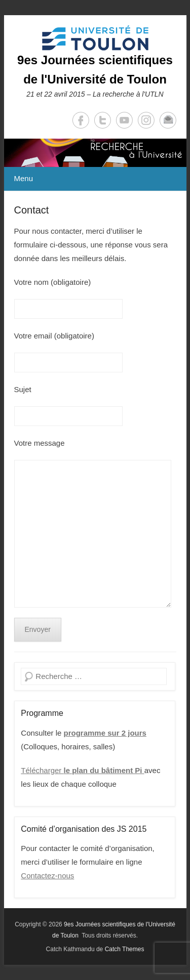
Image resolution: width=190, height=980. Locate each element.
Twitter (103, 120)
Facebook (81, 120)
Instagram (146, 120)
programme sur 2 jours (105, 733)
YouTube (124, 120)
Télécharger (82, 770)
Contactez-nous (47, 876)
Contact (32, 210)
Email (168, 120)
